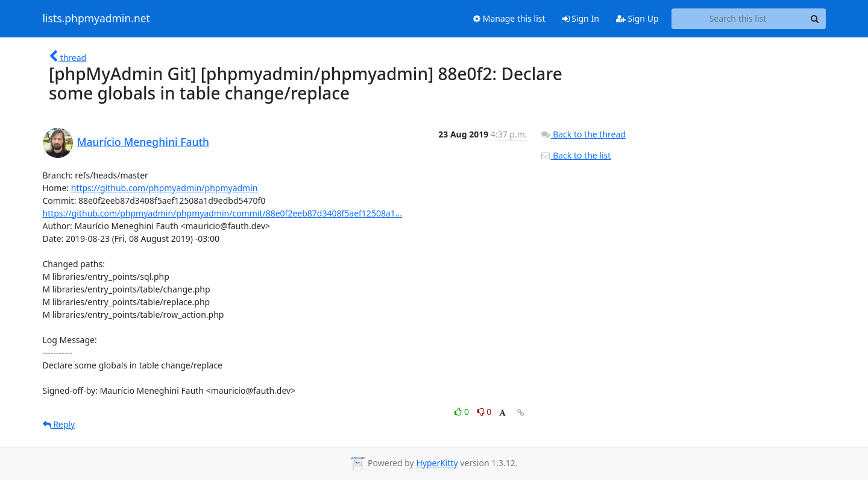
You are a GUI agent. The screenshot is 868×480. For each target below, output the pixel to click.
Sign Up (637, 18)
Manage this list (509, 18)
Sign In (581, 18)
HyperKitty (437, 463)
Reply (59, 424)
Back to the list (576, 155)
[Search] (815, 19)
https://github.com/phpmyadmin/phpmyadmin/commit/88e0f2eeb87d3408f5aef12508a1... (223, 213)
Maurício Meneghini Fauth (143, 142)
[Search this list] (738, 19)
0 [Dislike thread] (485, 412)
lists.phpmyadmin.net (96, 19)
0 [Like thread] (463, 412)
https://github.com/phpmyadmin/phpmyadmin (165, 188)
